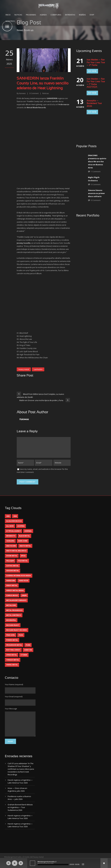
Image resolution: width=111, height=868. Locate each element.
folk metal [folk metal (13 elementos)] (23, 564)
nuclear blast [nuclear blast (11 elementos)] (13, 628)
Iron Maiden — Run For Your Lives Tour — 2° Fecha (96, 63)
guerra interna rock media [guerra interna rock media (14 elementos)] (19, 579)
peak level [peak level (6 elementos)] (11, 638)
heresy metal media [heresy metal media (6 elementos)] (15, 594)
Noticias (18, 15)
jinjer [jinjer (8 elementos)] (24, 599)
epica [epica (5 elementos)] (23, 559)
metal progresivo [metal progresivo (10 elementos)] (14, 614)
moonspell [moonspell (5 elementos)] (11, 623)
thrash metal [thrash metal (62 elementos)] (13, 663)
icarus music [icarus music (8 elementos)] (12, 599)
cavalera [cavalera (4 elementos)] (10, 544)
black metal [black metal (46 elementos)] (24, 539)
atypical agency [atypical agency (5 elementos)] (14, 534)
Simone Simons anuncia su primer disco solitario (96, 193)
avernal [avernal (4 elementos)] (28, 534)
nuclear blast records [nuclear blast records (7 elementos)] (17, 633)
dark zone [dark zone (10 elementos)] (23, 544)
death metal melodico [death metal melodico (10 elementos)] (16, 554)
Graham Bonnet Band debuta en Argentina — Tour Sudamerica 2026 (20, 815)
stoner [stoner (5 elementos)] (24, 658)
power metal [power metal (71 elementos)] (12, 643)
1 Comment (96, 171)
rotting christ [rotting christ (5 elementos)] (13, 653)
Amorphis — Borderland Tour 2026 (94, 104)
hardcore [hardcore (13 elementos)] (11, 584)
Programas (31, 15)
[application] (56, 863)
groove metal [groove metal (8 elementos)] (13, 574)
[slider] (53, 865)
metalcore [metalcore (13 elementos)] (11, 609)
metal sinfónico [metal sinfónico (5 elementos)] (14, 618)
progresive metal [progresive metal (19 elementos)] (14, 648)
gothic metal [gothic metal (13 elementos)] (12, 569)
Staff (92, 15)
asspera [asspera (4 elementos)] (21, 529)
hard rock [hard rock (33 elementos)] (23, 584)
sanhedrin (38, 369)
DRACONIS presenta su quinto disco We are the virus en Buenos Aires (97, 161)
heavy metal (24, 369)
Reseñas (82, 15)
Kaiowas (22, 93)
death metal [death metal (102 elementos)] (25, 549)
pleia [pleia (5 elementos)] (21, 638)
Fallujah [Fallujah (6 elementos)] (10, 564)
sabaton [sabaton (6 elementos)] (28, 653)
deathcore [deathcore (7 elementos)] (11, 549)
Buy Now (92, 71)
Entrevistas (70, 15)
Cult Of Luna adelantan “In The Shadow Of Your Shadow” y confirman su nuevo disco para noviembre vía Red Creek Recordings (21, 776)
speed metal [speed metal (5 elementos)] (12, 658)
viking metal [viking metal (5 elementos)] (12, 668)
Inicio (8, 15)
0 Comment (96, 184)
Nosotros (10, 21)
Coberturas (56, 15)
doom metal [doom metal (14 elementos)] (12, 559)
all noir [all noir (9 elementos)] (10, 529)
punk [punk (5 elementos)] (28, 648)
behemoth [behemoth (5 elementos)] (11, 539)
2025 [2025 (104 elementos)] (8, 519)
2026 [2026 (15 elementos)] (15, 519)
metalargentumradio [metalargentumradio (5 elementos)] (16, 604)
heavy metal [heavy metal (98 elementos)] (12, 589)
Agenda (43, 15)
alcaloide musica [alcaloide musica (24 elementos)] (14, 524)
